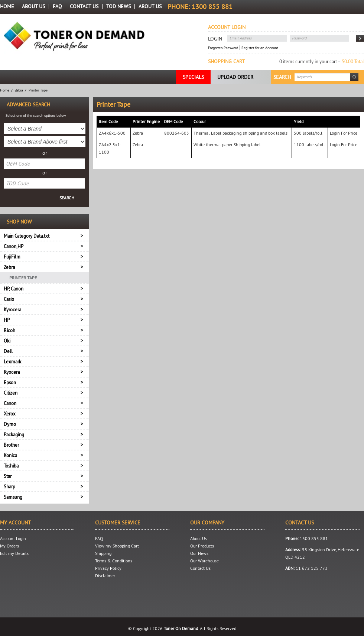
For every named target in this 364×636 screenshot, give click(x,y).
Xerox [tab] (10, 414)
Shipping (103, 553)
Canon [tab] (10, 403)
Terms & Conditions (114, 561)
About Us (33, 6)
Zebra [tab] (9, 267)
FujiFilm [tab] (12, 257)
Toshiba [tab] (11, 466)
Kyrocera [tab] (12, 309)
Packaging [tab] (14, 434)
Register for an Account (260, 48)
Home (7, 6)
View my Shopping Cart (117, 546)
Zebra (19, 90)
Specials (193, 77)
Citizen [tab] (11, 393)
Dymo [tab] (10, 424)
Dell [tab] (8, 351)
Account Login (13, 538)
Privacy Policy (108, 568)
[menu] (45, 277)
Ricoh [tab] (9, 330)
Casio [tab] (9, 299)
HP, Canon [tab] (14, 289)
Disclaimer (105, 576)
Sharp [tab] (9, 486)
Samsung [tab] (13, 497)
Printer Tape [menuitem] (23, 278)
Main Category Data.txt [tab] (27, 236)
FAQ (57, 6)
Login (215, 39)
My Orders (9, 546)
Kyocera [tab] (12, 372)
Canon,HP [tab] (14, 246)
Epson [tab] (10, 382)
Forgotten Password (223, 48)
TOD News (118, 6)
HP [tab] (7, 320)
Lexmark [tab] (12, 362)
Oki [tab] (7, 341)
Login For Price (344, 133)
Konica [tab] (10, 455)
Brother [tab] (11, 445)
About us (150, 6)
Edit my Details (14, 553)
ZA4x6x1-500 (112, 133)
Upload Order (235, 77)
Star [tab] (8, 476)
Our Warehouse (204, 561)
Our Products (202, 546)
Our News (199, 553)
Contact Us (84, 6)
